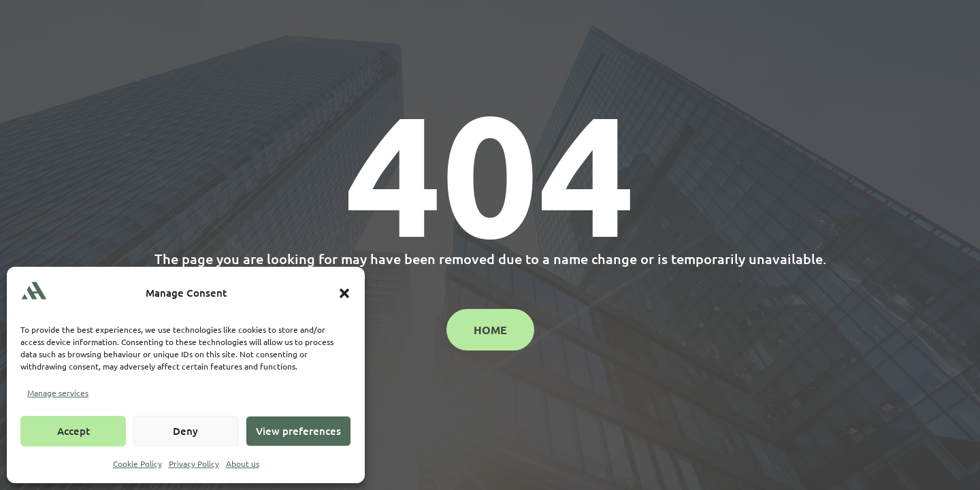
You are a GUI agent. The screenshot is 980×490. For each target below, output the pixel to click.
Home (490, 330)
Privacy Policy (194, 463)
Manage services (58, 393)
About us (243, 463)
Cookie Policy (137, 463)
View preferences (298, 431)
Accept (73, 431)
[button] (344, 293)
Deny (185, 431)
